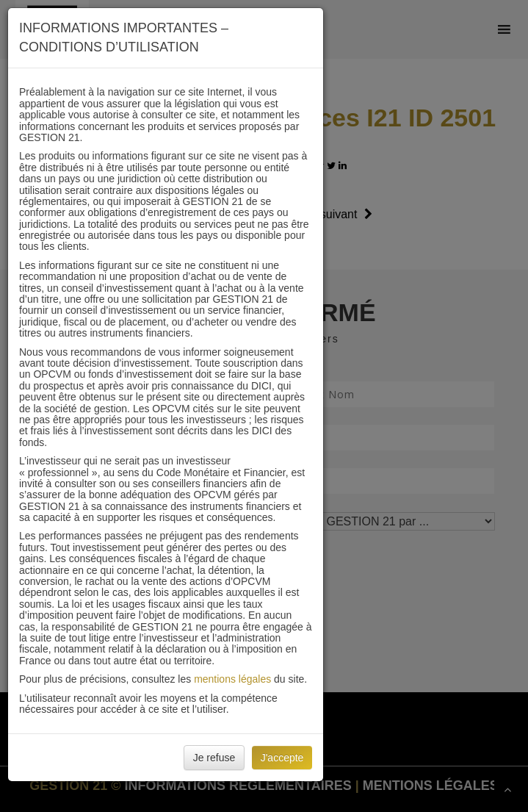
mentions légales (232, 679)
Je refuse (214, 758)
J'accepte (282, 758)
